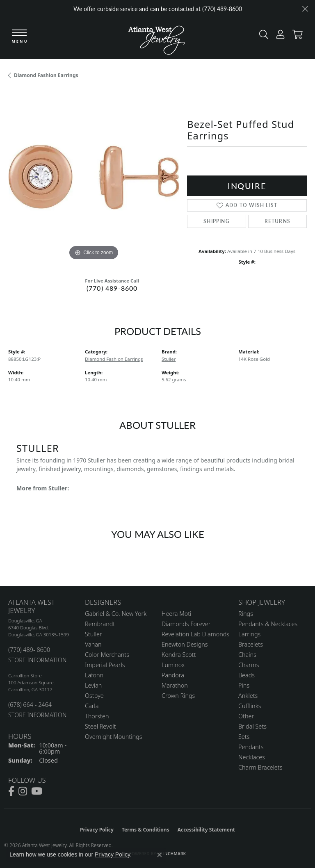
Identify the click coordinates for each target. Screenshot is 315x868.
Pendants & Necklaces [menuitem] (268, 624)
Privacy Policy (97, 830)
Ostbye (94, 696)
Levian (93, 685)
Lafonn (94, 675)
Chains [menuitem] (247, 655)
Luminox (173, 665)
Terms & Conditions (146, 830)
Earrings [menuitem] (249, 634)
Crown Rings (178, 696)
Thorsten (97, 716)
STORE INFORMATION (37, 660)
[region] (94, 177)
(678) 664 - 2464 (30, 705)
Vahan (93, 644)
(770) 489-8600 (112, 288)
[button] (262, 36)
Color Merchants (107, 655)
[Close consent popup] (160, 855)
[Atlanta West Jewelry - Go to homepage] (156, 38)
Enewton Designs (185, 644)
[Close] (305, 9)
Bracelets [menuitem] (251, 644)
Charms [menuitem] (249, 665)
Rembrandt (100, 624)
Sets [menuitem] (244, 737)
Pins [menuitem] (244, 685)
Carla (92, 706)
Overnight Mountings (113, 737)
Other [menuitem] (246, 716)
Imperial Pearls (105, 665)
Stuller (169, 359)
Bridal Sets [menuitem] (252, 726)
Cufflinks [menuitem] (250, 706)
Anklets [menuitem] (248, 696)
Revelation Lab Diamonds (195, 634)
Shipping (217, 221)
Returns (277, 221)
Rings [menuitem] (246, 614)
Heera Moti (176, 614)
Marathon (175, 685)
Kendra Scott (179, 655)
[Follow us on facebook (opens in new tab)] (11, 791)
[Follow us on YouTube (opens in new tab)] (37, 791)
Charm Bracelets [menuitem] (260, 767)
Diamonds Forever (186, 624)
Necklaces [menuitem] (252, 757)
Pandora (173, 675)
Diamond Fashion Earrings (46, 75)
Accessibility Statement (206, 830)
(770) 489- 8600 (29, 650)
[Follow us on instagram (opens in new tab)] (23, 791)
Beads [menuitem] (247, 675)
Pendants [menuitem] (251, 747)
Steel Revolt (100, 726)
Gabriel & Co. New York (116, 614)
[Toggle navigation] (19, 37)
